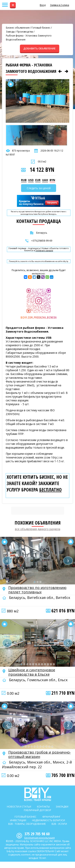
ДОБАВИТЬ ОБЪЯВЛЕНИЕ (39, 48)
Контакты (43, 807)
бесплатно (50, 490)
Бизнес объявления (18, 28)
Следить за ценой (39, 188)
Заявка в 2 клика (60, 5)
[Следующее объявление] (67, 71)
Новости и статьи (19, 807)
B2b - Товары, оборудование (27, 824)
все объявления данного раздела (38, 529)
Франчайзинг (51, 817)
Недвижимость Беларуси (49, 820)
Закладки (62, 807)
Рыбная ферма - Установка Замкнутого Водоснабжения (29, 38)
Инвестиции (18, 820)
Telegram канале (44, 251)
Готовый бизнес (41, 28)
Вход (43, 5)
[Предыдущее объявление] (60, 71)
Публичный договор (37, 810)
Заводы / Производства (19, 32)
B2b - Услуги (59, 824)
